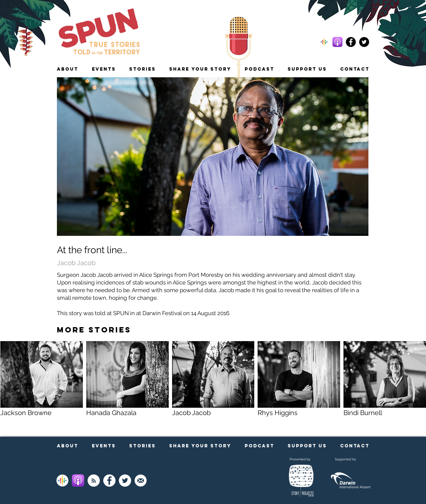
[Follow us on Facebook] (351, 42)
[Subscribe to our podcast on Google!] (324, 42)
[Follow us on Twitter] (364, 42)
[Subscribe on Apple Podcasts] (78, 481)
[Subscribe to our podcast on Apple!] (337, 42)
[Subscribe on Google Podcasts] (62, 481)
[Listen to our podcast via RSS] (94, 481)
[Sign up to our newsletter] (141, 481)
